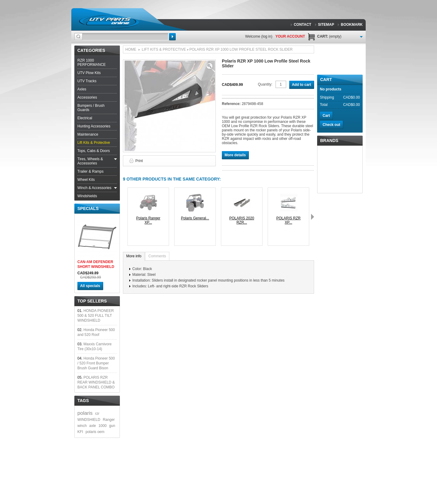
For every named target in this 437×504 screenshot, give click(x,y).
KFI (80, 432)
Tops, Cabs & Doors (94, 151)
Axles (82, 89)
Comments (157, 256)
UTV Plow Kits (89, 73)
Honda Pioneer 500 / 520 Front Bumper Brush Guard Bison (96, 363)
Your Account (290, 36)
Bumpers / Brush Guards (91, 108)
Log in (267, 36)
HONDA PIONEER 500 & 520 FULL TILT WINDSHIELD (96, 316)
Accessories (87, 97)
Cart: (329, 36)
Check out (331, 125)
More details (235, 155)
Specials (88, 208)
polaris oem (95, 432)
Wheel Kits (86, 180)
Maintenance (88, 134)
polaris (85, 413)
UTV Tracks (87, 81)
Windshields (87, 196)
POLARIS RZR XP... (288, 220)
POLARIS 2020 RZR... (242, 220)
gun (112, 426)
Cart (326, 79)
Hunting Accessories (94, 126)
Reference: (232, 104)
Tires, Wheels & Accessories (90, 161)
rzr (97, 414)
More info (134, 256)
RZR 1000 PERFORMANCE (91, 63)
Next (313, 217)
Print (139, 161)
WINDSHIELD (89, 420)
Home (131, 49)
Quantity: (265, 84)
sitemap (326, 25)
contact (303, 25)
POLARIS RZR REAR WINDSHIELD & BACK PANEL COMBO (96, 382)
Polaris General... (195, 218)
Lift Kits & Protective (94, 143)
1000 (102, 426)
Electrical (85, 118)
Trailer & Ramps (90, 171)
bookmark (352, 25)
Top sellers (92, 301)
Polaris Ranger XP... (148, 220)
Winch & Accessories (94, 188)
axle (93, 426)
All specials (90, 286)
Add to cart (301, 85)
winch (82, 426)
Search (172, 37)
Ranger (109, 420)
